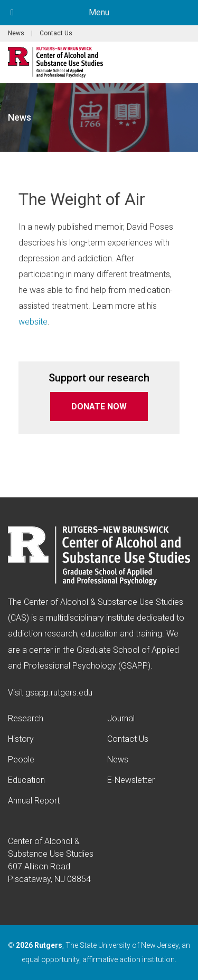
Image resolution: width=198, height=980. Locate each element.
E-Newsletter (131, 780)
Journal (121, 718)
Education (26, 780)
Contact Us (56, 33)
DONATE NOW (99, 406)
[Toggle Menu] (12, 13)
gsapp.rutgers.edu (59, 693)
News (16, 33)
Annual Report (34, 801)
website (33, 322)
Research (26, 718)
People (21, 759)
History (21, 739)
